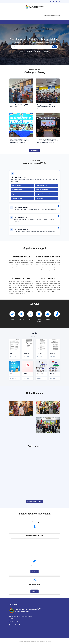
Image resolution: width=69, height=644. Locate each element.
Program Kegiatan (16, 185)
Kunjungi (34, 572)
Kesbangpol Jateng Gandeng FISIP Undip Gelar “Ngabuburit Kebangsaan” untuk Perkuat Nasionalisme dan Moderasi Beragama (48, 141)
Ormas (22, 52)
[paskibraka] (48, 407)
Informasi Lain (40, 198)
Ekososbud (29, 52)
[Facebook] (9, 625)
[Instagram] (16, 625)
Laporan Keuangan (17, 190)
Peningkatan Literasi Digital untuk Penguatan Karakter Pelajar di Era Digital (46, 107)
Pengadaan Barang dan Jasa (44, 194)
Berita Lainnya (34, 150)
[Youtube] (19, 625)
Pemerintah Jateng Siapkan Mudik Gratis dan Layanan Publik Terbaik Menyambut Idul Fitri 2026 (20, 141)
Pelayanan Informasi (41, 185)
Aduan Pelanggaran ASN (43, 190)
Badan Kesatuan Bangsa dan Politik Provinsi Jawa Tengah (38, 641)
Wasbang (46, 52)
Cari (54, 47)
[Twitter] (13, 625)
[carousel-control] (4, 44)
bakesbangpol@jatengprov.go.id (52, 15)
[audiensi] (48, 425)
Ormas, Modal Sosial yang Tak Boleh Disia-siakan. (20, 106)
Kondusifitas (38, 52)
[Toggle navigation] (10, 22)
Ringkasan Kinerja (17, 194)
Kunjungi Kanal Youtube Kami (34, 502)
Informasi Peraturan (17, 198)
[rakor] (21, 409)
